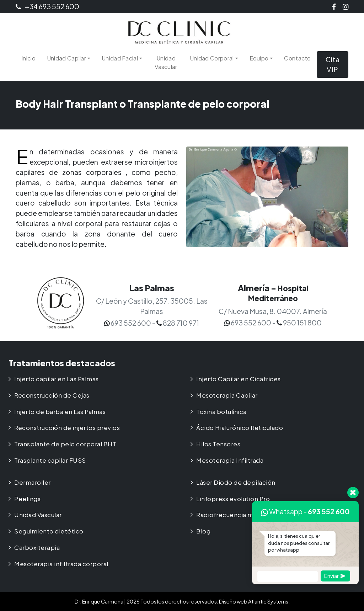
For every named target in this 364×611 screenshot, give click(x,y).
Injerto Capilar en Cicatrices (239, 379)
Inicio (28, 58)
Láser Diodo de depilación (236, 482)
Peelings (27, 499)
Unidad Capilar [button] (66, 58)
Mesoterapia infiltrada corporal (61, 564)
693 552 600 (329, 511)
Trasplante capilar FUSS (50, 460)
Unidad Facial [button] (120, 58)
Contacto (297, 58)
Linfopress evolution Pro (233, 499)
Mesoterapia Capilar (227, 395)
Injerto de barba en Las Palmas (60, 412)
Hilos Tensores (218, 444)
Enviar (335, 576)
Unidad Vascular (166, 62)
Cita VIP (333, 65)
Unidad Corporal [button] (212, 58)
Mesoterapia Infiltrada (230, 460)
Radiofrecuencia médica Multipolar (249, 515)
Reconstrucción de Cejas (52, 395)
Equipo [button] (259, 58)
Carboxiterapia (37, 548)
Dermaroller (33, 482)
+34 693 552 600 (47, 6)
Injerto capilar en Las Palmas (57, 379)
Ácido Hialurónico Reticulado (240, 428)
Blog (203, 531)
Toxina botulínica (221, 412)
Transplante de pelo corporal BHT (65, 444)
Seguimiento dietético (49, 531)
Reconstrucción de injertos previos (67, 428)
